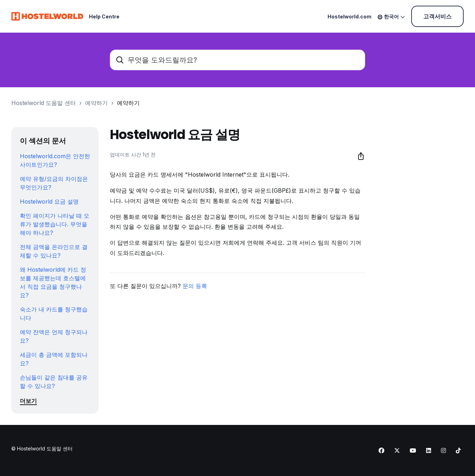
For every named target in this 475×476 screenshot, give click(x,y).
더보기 (28, 401)
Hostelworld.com (350, 16)
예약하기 (96, 103)
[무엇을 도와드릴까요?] (238, 60)
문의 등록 (195, 286)
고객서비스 (437, 16)
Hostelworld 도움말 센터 (44, 103)
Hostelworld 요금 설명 (49, 201)
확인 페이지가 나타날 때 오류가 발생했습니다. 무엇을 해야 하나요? (55, 224)
